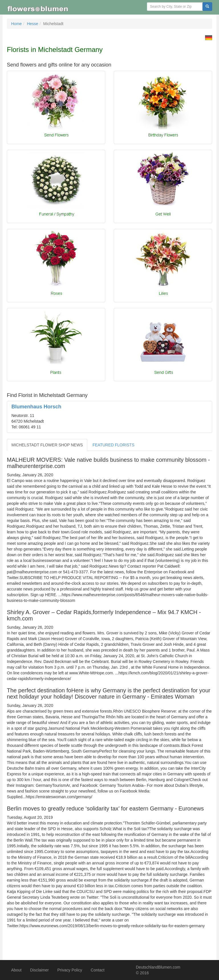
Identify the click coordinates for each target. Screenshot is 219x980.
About (16, 970)
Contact (98, 970)
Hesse (33, 24)
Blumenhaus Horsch (36, 407)
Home (16, 24)
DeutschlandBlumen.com (158, 967)
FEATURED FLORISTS (113, 445)
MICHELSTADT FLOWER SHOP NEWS (47, 445)
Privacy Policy (70, 970)
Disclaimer (39, 970)
